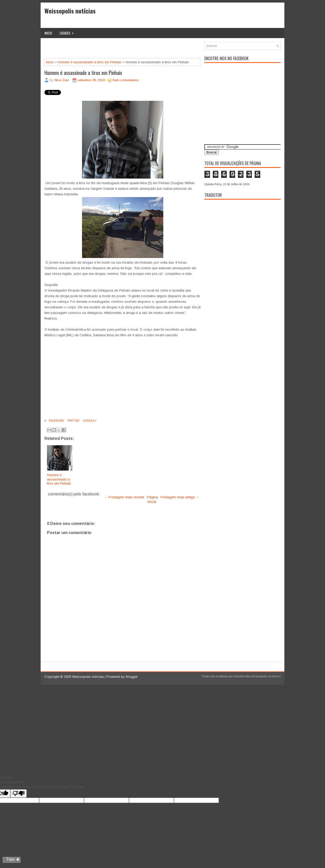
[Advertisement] (104, 50)
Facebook (56, 421)
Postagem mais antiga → (180, 497)
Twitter (73, 421)
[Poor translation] (19, 793)
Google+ (89, 421)
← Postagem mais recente (124, 497)
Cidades (68, 32)
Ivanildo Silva (243, 676)
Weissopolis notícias (70, 11)
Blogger (132, 677)
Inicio (48, 33)
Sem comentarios (126, 80)
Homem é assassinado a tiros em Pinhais (90, 62)
